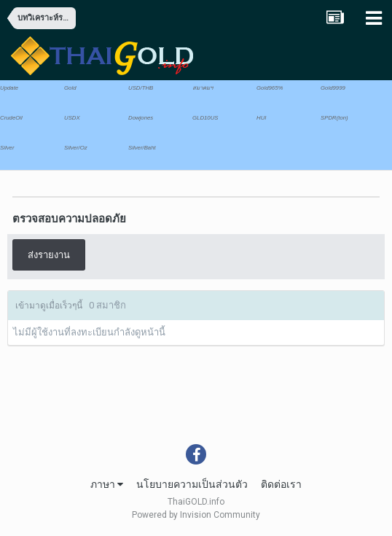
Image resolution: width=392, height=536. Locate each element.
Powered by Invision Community (196, 515)
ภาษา (107, 484)
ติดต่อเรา (281, 484)
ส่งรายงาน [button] (49, 255)
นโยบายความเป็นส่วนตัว (192, 484)
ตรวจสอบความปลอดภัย (69, 219)
